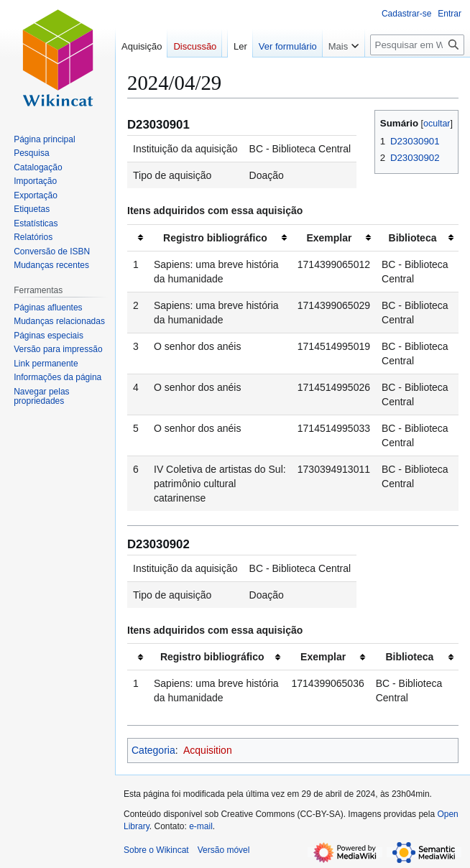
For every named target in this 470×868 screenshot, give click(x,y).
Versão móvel (224, 850)
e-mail (201, 826)
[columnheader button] (138, 237)
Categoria (153, 750)
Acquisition (208, 750)
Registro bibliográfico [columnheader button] (215, 238)
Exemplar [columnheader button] (329, 238)
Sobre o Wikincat (156, 850)
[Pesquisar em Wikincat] (417, 74)
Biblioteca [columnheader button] (413, 238)
